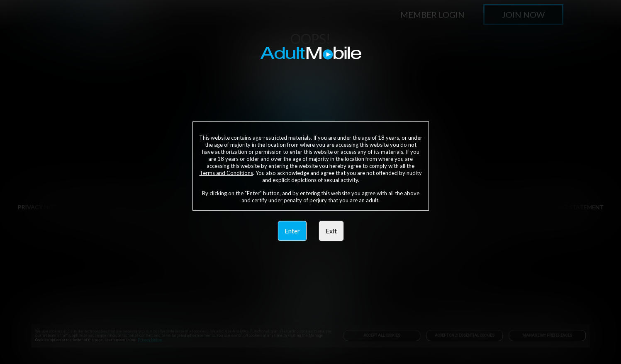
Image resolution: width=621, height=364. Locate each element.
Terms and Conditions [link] (226, 173)
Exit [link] (331, 231)
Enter (292, 231)
